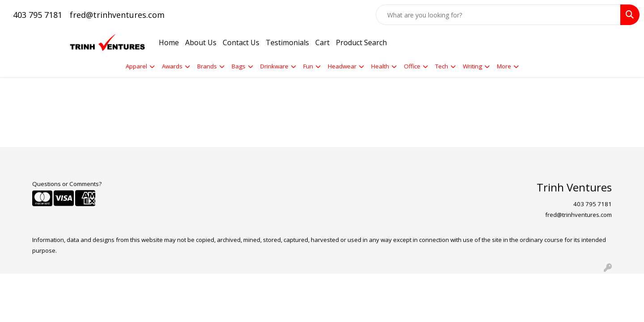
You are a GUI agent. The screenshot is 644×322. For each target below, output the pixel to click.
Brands (207, 66)
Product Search (361, 42)
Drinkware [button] (274, 66)
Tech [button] (442, 66)
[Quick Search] (498, 15)
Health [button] (380, 66)
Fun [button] (308, 66)
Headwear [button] (342, 66)
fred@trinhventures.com (117, 15)
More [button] (504, 66)
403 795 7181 (38, 15)
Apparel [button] (136, 66)
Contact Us (241, 42)
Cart (322, 42)
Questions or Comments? (67, 184)
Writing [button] (472, 66)
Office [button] (412, 66)
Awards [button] (172, 66)
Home (169, 42)
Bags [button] (239, 66)
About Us (201, 42)
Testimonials (287, 42)
